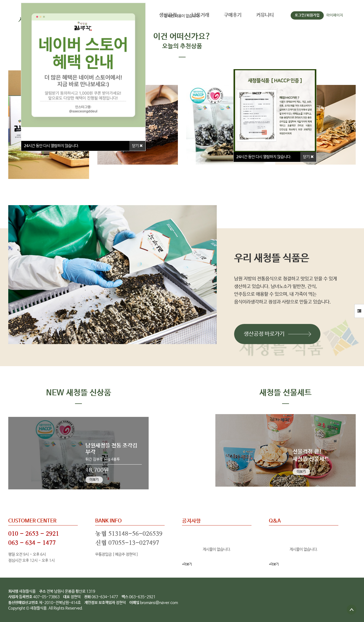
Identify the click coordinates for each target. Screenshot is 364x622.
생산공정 (168, 15)
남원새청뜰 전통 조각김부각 (111, 449)
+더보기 (187, 564)
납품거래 (200, 15)
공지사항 (191, 521)
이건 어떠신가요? (182, 37)
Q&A (275, 521)
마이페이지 (335, 15)
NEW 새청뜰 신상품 (79, 393)
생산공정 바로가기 (264, 334)
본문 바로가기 (0, 0)
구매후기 (233, 15)
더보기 (94, 480)
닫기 (308, 157)
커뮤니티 (265, 15)
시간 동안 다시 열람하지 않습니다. (264, 157)
